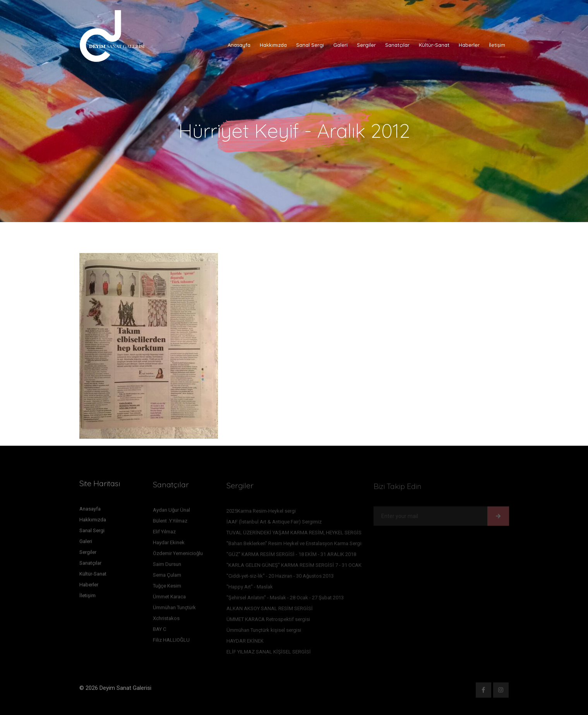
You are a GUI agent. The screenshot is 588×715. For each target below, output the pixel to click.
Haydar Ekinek (169, 544)
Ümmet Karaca (169, 598)
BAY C (159, 631)
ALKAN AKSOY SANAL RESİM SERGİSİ (270, 610)
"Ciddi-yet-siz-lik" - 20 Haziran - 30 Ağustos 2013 (280, 577)
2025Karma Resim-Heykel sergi (261, 512)
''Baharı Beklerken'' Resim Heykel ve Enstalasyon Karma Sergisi (296, 545)
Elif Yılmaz (164, 533)
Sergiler (366, 45)
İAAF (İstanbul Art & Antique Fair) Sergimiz (274, 523)
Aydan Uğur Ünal (171, 512)
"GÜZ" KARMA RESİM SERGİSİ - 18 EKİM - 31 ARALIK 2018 (291, 556)
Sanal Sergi (310, 45)
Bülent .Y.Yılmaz (170, 523)
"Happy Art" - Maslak (250, 588)
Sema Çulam (167, 577)
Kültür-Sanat (434, 45)
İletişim (497, 45)
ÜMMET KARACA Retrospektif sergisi (268, 621)
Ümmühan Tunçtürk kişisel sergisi (264, 632)
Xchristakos (166, 620)
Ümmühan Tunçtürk (174, 609)
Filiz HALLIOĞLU (171, 642)
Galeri (340, 45)
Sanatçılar (397, 45)
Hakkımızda (273, 45)
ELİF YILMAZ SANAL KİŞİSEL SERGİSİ (269, 653)
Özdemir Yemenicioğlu (178, 555)
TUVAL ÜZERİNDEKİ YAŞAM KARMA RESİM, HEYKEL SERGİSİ (295, 534)
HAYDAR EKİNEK (245, 642)
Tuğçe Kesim (167, 588)
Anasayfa (239, 45)
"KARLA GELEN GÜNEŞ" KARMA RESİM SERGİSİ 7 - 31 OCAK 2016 (300, 567)
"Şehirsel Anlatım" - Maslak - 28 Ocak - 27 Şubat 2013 (285, 599)
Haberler (469, 45)
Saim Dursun (167, 566)
